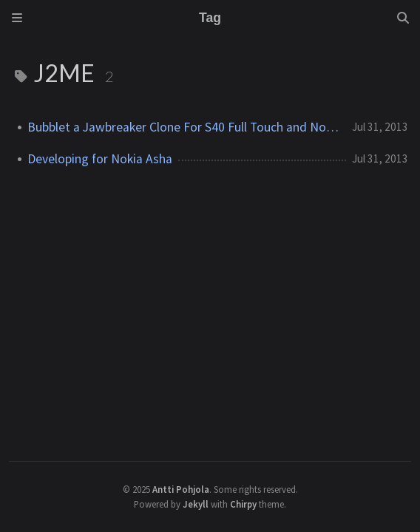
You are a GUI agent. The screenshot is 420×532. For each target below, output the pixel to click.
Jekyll (196, 504)
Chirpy (243, 504)
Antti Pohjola (181, 489)
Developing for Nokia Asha (100, 159)
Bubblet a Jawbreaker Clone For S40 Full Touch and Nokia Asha (184, 127)
